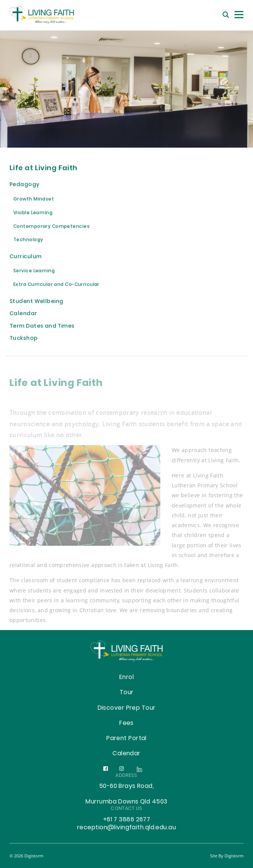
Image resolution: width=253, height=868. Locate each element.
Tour (127, 693)
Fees (126, 723)
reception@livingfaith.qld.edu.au (126, 828)
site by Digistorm (227, 856)
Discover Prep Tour (127, 708)
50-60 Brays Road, (126, 786)
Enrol (126, 677)
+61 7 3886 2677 (127, 820)
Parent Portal (126, 739)
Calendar (126, 754)
